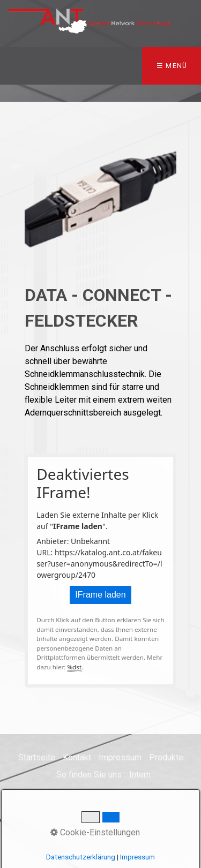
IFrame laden (100, 595)
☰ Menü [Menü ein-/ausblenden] (172, 66)
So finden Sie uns (89, 775)
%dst (74, 667)
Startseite (37, 757)
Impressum (120, 757)
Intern (140, 775)
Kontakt (77, 757)
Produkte (166, 757)
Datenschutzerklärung (81, 857)
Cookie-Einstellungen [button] (95, 832)
